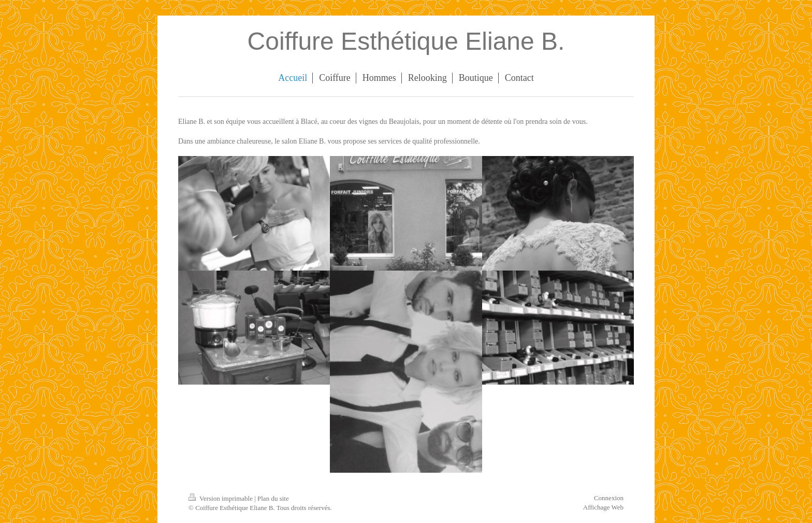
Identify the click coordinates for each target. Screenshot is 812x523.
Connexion (609, 498)
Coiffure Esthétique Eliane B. (406, 41)
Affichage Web (603, 507)
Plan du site (273, 498)
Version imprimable (221, 498)
